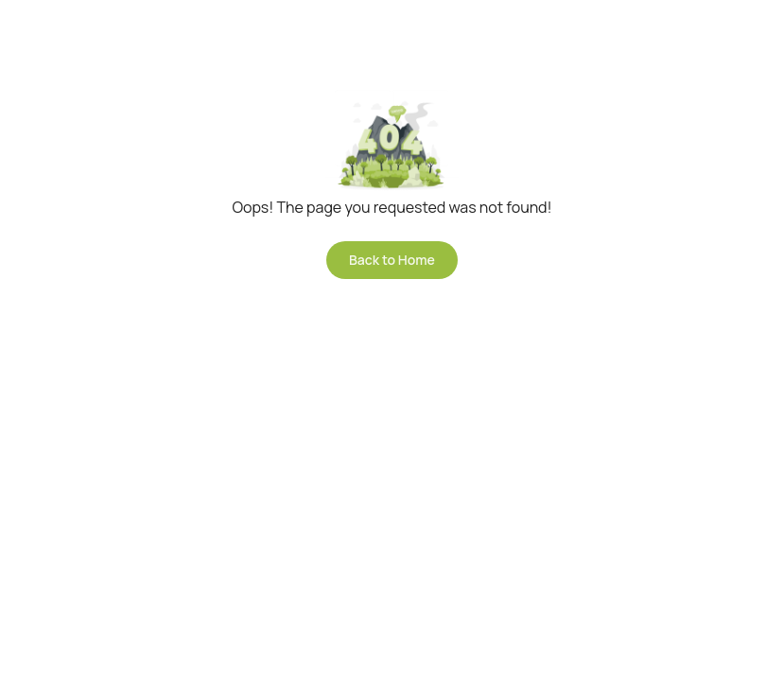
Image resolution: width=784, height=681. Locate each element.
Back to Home (392, 260)
